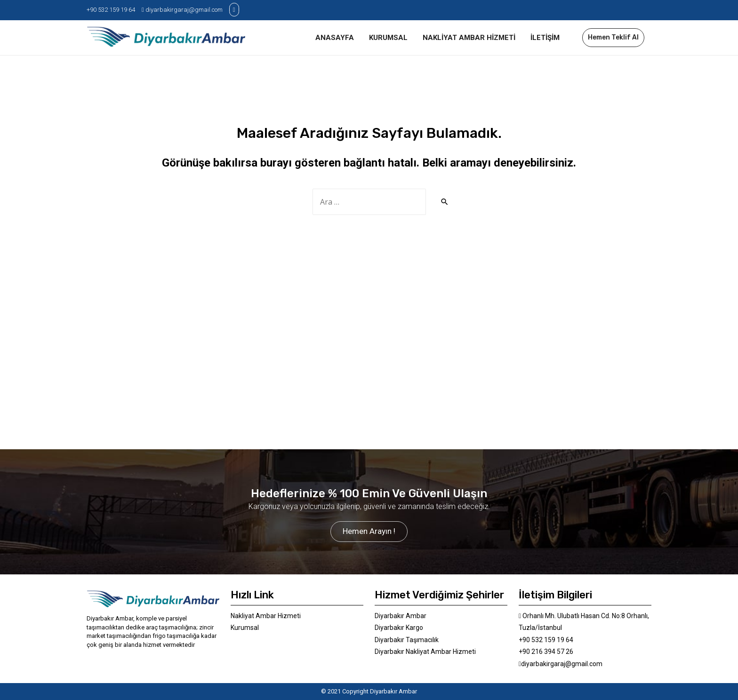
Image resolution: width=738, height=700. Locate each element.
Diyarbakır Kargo (399, 628)
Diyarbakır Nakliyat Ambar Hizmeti (425, 652)
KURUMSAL (388, 38)
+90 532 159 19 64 (111, 10)
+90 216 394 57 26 (546, 652)
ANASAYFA (335, 38)
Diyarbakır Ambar (401, 616)
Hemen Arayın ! (369, 531)
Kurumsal (245, 628)
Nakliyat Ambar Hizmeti (266, 616)
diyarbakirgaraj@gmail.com (182, 10)
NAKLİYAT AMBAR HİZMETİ (469, 38)
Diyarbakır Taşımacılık (407, 640)
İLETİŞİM (545, 38)
